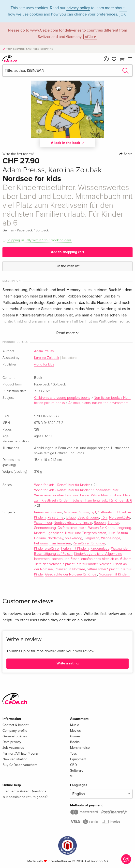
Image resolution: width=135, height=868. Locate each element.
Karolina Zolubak (47, 358)
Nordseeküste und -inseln (73, 523)
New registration (15, 759)
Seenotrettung (45, 528)
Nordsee (70, 512)
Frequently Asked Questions (24, 791)
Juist (111, 533)
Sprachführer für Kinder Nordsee (87, 564)
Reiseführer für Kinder (89, 543)
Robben (100, 523)
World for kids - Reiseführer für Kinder (62, 485)
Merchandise (80, 748)
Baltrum (122, 533)
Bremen (113, 523)
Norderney (55, 538)
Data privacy (12, 742)
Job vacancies (13, 748)
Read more (67, 333)
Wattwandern (121, 549)
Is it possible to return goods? (25, 797)
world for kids (44, 365)
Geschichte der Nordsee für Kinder (71, 574)
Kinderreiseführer (47, 549)
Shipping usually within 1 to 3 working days (39, 240)
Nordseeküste (120, 518)
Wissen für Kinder (101, 528)
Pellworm (41, 543)
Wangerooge (111, 538)
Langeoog (123, 528)
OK (123, 14)
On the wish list (67, 266)
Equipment (78, 759)
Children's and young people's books (62, 398)
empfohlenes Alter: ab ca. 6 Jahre (106, 559)
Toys (74, 754)
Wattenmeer (43, 523)
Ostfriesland (107, 512)
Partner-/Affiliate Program (21, 754)
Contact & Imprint (15, 725)
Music (75, 725)
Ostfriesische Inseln (72, 528)
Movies (75, 731)
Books (75, 742)
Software (77, 771)
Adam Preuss (44, 351)
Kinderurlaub (100, 549)
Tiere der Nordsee (48, 564)
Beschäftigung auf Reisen (53, 554)
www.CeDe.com (44, 30)
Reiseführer (56, 518)
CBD (74, 765)
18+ (73, 776)
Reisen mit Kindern (48, 512)
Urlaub (71, 518)
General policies (15, 736)
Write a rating (67, 663)
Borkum (40, 538)
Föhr (104, 518)
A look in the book (68, 143)
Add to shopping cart (67, 252)
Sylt (93, 512)
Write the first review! (18, 154)
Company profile (15, 731)
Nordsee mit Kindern (114, 574)
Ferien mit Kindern (75, 549)
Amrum (84, 512)
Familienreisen (60, 543)
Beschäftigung (88, 518)
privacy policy (78, 8)
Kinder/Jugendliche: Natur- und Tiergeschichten (70, 533)
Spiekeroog (74, 538)
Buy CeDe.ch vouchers (20, 765)
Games (75, 736)
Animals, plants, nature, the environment (98, 403)
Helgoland (92, 538)
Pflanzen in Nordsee (70, 569)
